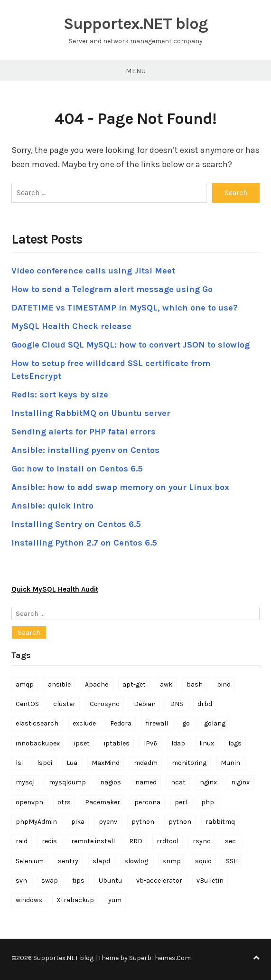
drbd (205, 704)
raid (22, 841)
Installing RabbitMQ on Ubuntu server (91, 413)
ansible (59, 684)
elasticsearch (37, 723)
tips (78, 881)
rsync (202, 841)
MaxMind (106, 763)
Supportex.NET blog (136, 24)
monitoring (189, 763)
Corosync (105, 704)
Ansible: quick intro (52, 506)
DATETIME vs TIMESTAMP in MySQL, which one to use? (125, 308)
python (143, 822)
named (146, 782)
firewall (157, 723)
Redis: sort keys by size (60, 395)
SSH (232, 861)
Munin (230, 763)
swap (50, 881)
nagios (111, 782)
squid (203, 861)
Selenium (30, 861)
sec (230, 841)
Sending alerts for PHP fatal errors (84, 432)
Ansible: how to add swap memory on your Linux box (120, 487)
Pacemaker (103, 802)
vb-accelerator (159, 881)
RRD (136, 841)
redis (49, 841)
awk (166, 684)
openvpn (29, 802)
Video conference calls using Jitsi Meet (93, 271)
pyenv (108, 822)
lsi (19, 763)
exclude (84, 723)
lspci (45, 763)
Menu (136, 71)
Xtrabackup (75, 900)
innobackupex (38, 743)
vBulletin (210, 881)
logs (235, 743)
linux (207, 743)
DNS (177, 704)
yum (115, 900)
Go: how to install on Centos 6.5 (77, 469)
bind (224, 684)
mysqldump (67, 782)
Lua (72, 763)
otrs (64, 802)
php (208, 802)
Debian (145, 704)
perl (181, 802)
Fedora (121, 723)
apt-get (134, 684)
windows (29, 900)
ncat (178, 782)
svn (21, 881)
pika (78, 822)
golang (215, 723)
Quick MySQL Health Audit (55, 589)
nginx (208, 782)
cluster (64, 704)
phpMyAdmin (36, 822)
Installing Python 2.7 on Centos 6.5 (84, 543)
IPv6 (150, 743)
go (186, 723)
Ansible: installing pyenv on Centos (85, 450)
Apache (97, 684)
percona (147, 802)
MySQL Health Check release (71, 326)
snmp (172, 861)
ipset (82, 743)
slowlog (136, 861)
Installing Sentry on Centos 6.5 (76, 524)
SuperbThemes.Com (160, 958)
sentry (68, 861)
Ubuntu (110, 881)
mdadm (146, 763)
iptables (117, 743)
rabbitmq (220, 822)
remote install (93, 841)
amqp (25, 684)
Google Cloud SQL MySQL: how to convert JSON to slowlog (131, 345)
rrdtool (168, 841)
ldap (178, 743)
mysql (25, 782)
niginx (240, 782)
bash (195, 684)
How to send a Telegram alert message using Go (112, 289)
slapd (101, 861)
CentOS (27, 704)
